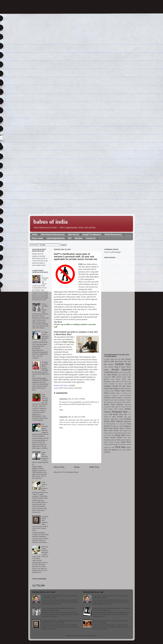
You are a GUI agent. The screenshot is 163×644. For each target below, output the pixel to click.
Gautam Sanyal (120, 391)
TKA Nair (120, 447)
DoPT (61, 388)
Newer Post (59, 467)
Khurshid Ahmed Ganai (111, 400)
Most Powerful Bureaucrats (53, 234)
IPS (70, 238)
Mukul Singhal (119, 409)
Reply (61, 410)
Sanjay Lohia (111, 435)
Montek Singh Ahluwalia (114, 404)
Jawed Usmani (116, 397)
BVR (114, 377)
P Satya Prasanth (116, 417)
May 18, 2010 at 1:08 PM (77, 399)
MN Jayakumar (109, 402)
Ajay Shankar (126, 359)
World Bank (78, 388)
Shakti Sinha (127, 438)
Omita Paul (123, 414)
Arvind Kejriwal (121, 369)
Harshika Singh (114, 393)
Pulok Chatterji (117, 421)
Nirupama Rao (120, 412)
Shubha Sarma (121, 440)
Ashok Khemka (112, 375)
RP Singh (113, 426)
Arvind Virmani (122, 372)
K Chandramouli (126, 398)
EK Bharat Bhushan (125, 388)
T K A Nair (111, 447)
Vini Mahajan (113, 450)
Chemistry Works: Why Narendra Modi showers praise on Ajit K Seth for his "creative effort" (61, 622)
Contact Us (91, 238)
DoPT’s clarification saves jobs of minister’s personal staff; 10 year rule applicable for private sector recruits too (76, 257)
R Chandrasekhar (110, 424)
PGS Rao (128, 417)
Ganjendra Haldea (109, 391)
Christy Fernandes (109, 384)
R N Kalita (120, 424)
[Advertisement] (117, 305)
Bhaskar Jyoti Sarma (112, 379)
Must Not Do (74, 234)
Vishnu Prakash (122, 450)
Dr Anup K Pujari (122, 384)
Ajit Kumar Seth (121, 361)
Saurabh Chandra (116, 437)
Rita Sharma (124, 431)
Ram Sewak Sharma (111, 431)
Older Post (94, 467)
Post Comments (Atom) (70, 472)
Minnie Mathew (126, 402)
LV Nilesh (128, 400)
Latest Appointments (56, 238)
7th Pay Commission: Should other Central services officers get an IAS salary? (58, 609)
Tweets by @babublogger (112, 252)
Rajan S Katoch (125, 428)
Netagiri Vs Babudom (92, 234)
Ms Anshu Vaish (124, 407)
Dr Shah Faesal (125, 386)
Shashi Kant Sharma (110, 440)
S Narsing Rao (118, 433)
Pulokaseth (127, 421)
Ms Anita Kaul (113, 407)
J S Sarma (120, 395)
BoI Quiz (79, 238)
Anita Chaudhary (109, 367)
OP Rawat (114, 414)
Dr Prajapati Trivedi (117, 385)
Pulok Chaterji (68, 388)
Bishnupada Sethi (110, 381)
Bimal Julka (126, 379)
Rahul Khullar (114, 428)
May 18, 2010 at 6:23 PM (77, 417)
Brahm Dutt (119, 382)
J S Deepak (113, 395)
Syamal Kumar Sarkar (111, 444)
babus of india (51, 222)
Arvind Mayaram (111, 372)
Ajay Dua (117, 359)
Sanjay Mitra (120, 435)
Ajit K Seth (109, 361)
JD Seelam (127, 395)
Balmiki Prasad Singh (124, 377)
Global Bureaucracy (113, 234)
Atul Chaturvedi (123, 375)
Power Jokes (37, 238)
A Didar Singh (109, 359)
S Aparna (110, 433)
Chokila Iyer (127, 382)
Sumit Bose (126, 442)
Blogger (94, 636)
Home (35, 234)
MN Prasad (118, 402)
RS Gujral (120, 426)
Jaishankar (108, 397)
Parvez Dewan (119, 419)
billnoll (80, 636)
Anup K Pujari (120, 367)
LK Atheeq (121, 400)
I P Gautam (124, 393)
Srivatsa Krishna (114, 442)
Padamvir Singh (109, 419)
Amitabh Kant (123, 364)
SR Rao (125, 433)
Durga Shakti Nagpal (111, 388)
